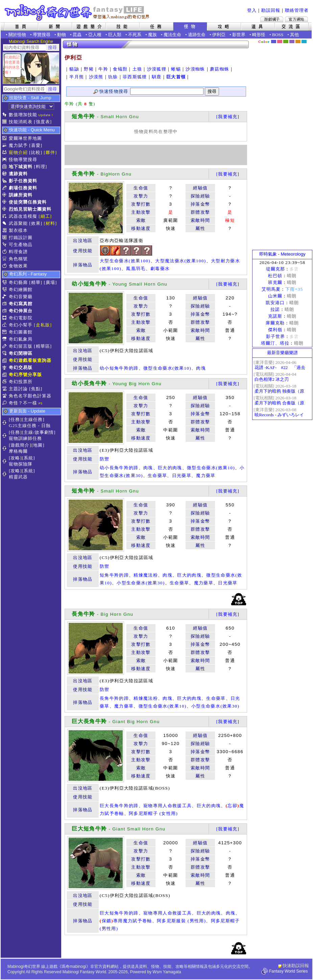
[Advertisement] (156, 155)
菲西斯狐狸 (135, 77)
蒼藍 (304, 42)
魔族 (152, 35)
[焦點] (36, 389)
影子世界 (275, 336)
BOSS (278, 35)
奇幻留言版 (21, 346)
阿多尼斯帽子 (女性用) (153, 813)
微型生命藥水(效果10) (167, 368)
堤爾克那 (275, 269)
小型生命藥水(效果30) (141, 583)
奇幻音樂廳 (21, 297)
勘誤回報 (271, 10)
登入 (252, 10)
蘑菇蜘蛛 (220, 69)
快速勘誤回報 (296, 966)
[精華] (36, 282)
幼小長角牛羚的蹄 (119, 468)
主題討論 (18, 389)
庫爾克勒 (275, 323)
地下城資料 (21, 167)
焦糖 (298, 42)
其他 (294, 35)
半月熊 (77, 77)
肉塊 (201, 368)
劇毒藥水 (160, 269)
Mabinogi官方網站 (296, 19)
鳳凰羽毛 (136, 269)
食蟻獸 (120, 69)
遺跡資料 (18, 174)
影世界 (239, 35)
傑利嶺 (275, 330)
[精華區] (43, 346)
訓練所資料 (21, 195)
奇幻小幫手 (21, 325)
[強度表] (43, 122)
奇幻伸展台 (21, 311)
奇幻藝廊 (18, 282)
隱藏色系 (308, 39)
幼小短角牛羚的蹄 (119, 368)
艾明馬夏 (271, 289)
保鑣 (107, 921)
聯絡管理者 (297, 10)
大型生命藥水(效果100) (125, 261)
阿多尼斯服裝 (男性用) (181, 921)
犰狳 (113, 77)
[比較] (36, 152)
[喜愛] (36, 145)
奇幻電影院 (21, 318)
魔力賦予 (18, 145)
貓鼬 (74, 69)
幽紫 (292, 42)
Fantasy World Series (288, 971)
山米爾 (275, 296)
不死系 (135, 35)
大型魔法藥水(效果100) (180, 261)
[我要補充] (228, 117)
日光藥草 (182, 475)
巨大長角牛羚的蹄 (119, 806)
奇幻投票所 (21, 382)
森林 (286, 42)
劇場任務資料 (23, 188)
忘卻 (232, 806)
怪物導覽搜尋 (23, 160)
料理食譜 (18, 252)
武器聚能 (18, 223)
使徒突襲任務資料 (28, 202)
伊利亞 (219, 35)
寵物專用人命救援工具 (167, 806)
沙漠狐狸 (157, 69)
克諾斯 (275, 316)
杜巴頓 (275, 276)
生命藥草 (157, 475)
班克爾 (275, 282)
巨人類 (115, 35)
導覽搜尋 (42, 35)
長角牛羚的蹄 (114, 698)
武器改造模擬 (23, 216)
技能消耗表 (21, 122)
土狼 (137, 69)
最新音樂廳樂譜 (282, 353)
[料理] (40, 167)
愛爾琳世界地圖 (25, 138)
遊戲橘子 (272, 19)
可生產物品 (21, 245)
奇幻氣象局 (21, 339)
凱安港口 (275, 303)
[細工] (45, 216)
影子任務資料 (23, 181)
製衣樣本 (18, 230)
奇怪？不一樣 (23, 403)
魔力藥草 (206, 475)
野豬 (89, 69)
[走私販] (43, 325)
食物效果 (18, 266)
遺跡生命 (197, 35)
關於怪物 (17, 35)
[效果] (36, 223)
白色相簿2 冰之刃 (272, 379)
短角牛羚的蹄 (114, 575)
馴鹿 (157, 77)
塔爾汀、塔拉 (275, 343)
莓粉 (280, 42)
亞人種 (95, 35)
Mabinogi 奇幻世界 (78, 12)
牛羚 (103, 69)
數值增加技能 (23, 115)
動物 (62, 35)
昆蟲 (77, 35)
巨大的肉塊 (170, 468)
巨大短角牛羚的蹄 (119, 913)
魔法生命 (172, 35)
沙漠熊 (96, 77)
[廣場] (51, 282)
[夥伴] (51, 152)
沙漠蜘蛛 (195, 69)
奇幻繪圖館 (21, 289)
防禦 (105, 459)
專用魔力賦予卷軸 (133, 921)
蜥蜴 (176, 69)
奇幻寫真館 (21, 304)
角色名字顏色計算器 (30, 396)
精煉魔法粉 (146, 575)
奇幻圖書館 (21, 332)
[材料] (51, 223)
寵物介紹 (18, 152)
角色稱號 (18, 259)
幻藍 (274, 42)
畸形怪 (259, 35)
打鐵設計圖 (21, 237)
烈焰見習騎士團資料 (30, 209)
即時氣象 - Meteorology (282, 254)
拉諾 (275, 309)
